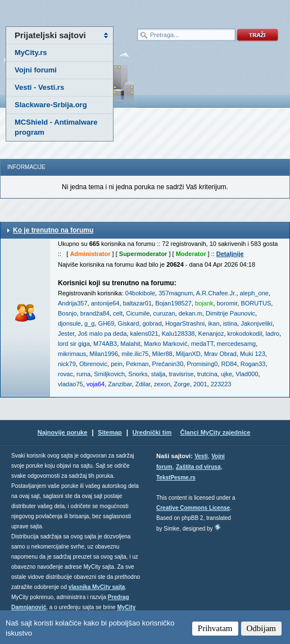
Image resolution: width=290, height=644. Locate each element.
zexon (162, 384)
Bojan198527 (173, 303)
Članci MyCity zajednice (216, 432)
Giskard (128, 323)
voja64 (96, 384)
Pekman (137, 364)
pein (117, 364)
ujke (226, 374)
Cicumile (138, 313)
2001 (200, 384)
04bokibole (140, 293)
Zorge (182, 384)
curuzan (164, 313)
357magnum (176, 293)
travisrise (182, 374)
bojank (204, 303)
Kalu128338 (178, 334)
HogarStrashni (185, 323)
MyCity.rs (31, 52)
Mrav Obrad (220, 354)
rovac (65, 374)
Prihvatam (215, 628)
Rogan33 (253, 364)
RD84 (229, 364)
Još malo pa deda (102, 334)
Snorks (138, 374)
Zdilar (143, 384)
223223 (221, 384)
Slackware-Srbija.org (51, 105)
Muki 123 (253, 354)
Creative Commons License (193, 508)
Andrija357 (73, 303)
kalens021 (144, 334)
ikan (214, 323)
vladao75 (71, 384)
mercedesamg (237, 344)
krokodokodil (245, 334)
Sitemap (110, 432)
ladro (272, 334)
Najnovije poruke (63, 432)
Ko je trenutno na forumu (53, 230)
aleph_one (254, 293)
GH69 (107, 323)
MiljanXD (188, 354)
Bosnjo (67, 313)
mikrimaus (72, 354)
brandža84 (95, 313)
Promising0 (202, 364)
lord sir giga (74, 344)
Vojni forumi (36, 70)
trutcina (207, 374)
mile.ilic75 (135, 354)
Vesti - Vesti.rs (39, 87)
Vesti (201, 456)
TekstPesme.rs (176, 478)
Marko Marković (166, 344)
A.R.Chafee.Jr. (216, 293)
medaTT (202, 344)
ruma (83, 374)
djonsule (69, 323)
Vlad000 (247, 374)
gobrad (152, 323)
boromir (227, 303)
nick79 (67, 364)
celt (118, 313)
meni (72, 11)
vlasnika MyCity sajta (97, 587)
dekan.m (191, 313)
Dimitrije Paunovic (230, 313)
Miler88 (162, 354)
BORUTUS (256, 303)
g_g (89, 323)
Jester (66, 334)
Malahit (130, 344)
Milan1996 (104, 354)
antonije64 (105, 303)
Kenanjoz (211, 334)
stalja (158, 374)
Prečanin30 (168, 364)
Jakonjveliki (256, 323)
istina (230, 323)
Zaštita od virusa (198, 467)
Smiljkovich (109, 374)
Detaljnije (230, 254)
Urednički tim (152, 432)
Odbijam (262, 628)
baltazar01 (137, 303)
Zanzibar (120, 384)
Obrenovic (93, 364)
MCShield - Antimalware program (56, 127)
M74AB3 (105, 344)
